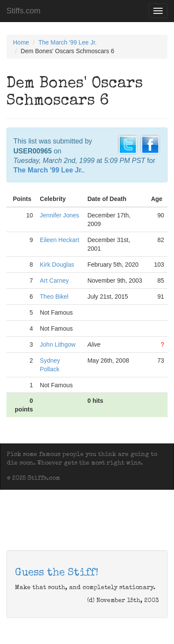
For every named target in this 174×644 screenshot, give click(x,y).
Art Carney (54, 281)
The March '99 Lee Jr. (68, 42)
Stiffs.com (24, 11)
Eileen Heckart (59, 240)
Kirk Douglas (57, 265)
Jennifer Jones (59, 215)
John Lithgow (58, 344)
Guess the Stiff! (57, 573)
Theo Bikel (54, 296)
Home (21, 42)
